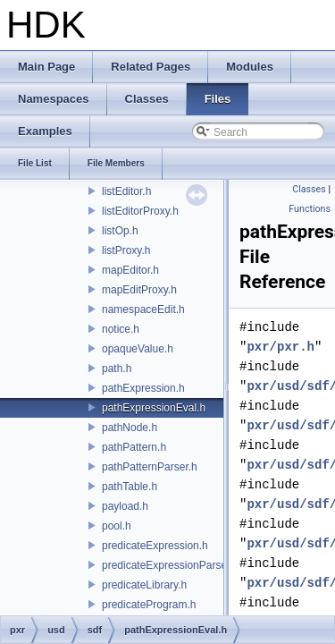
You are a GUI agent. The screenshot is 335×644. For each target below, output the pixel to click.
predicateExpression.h (155, 546)
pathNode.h (130, 428)
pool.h (117, 526)
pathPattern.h (134, 447)
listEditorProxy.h (140, 211)
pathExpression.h (143, 388)
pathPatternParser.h (150, 467)
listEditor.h (126, 191)
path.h (117, 369)
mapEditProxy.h (139, 290)
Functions (310, 209)
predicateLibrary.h (144, 585)
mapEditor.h (130, 270)
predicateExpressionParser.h (170, 565)
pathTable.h (130, 487)
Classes (309, 189)
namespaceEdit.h (143, 309)
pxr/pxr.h (281, 347)
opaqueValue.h (138, 349)
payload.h (125, 506)
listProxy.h (126, 250)
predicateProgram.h (149, 605)
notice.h (121, 329)
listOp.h (120, 231)
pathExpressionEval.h (154, 408)
